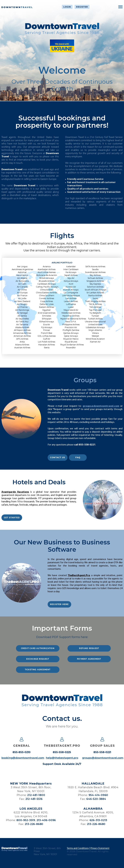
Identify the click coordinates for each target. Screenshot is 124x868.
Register (82, 7)
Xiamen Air (95, 342)
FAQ (78, 457)
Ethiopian (47, 319)
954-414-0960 (98, 795)
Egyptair (47, 310)
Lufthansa (71, 304)
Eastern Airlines (47, 307)
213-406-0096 (46, 820)
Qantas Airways (71, 333)
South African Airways (95, 290)
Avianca (47, 266)
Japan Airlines (71, 275)
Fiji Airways (47, 327)
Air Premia (22, 307)
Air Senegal (22, 313)
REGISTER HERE (59, 604)
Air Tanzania (22, 324)
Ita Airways (71, 272)
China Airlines (47, 290)
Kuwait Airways (71, 290)
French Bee (47, 333)
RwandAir (71, 348)
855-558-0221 (102, 752)
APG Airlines (22, 339)
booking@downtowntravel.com (22, 758)
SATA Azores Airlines (95, 266)
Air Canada (22, 287)
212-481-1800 (36, 795)
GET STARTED (12, 518)
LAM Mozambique (71, 295)
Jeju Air (71, 278)
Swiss (95, 298)
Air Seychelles (22, 319)
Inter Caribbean (71, 269)
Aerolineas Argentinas (22, 269)
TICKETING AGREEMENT (38, 670)
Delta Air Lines (47, 304)
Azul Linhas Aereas (47, 272)
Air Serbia (22, 316)
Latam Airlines (71, 301)
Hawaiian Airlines (47, 345)
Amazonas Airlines (22, 333)
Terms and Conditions (78, 848)
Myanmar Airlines (71, 316)
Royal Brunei (71, 342)
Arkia (22, 342)
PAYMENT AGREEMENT (89, 659)
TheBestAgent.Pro (79, 575)
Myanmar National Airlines (71, 319)
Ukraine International (95, 322)
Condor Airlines (47, 298)
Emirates (47, 316)
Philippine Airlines (71, 324)
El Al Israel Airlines (47, 313)
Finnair (47, 330)
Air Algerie (22, 278)
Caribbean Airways (47, 284)
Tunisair (95, 316)
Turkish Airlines (95, 319)
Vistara (95, 333)
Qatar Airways (71, 336)
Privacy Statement (100, 848)
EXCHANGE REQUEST (38, 659)
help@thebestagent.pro (62, 758)
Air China (22, 290)
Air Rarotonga (22, 310)
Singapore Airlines (95, 281)
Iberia (47, 348)
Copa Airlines (47, 301)
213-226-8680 (34, 824)
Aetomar (22, 272)
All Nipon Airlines (22, 330)
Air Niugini (22, 304)
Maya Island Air (71, 310)
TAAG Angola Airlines (95, 301)
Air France (22, 295)
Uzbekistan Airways (95, 327)
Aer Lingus (22, 266)
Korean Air (71, 287)
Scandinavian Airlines (95, 272)
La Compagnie (71, 293)
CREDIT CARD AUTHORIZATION (38, 648)
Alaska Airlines (22, 327)
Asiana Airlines (22, 345)
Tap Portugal (95, 310)
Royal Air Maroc (71, 339)
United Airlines (95, 324)
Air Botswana (22, 281)
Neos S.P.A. (71, 322)
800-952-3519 (26, 820)
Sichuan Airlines (95, 278)
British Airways (47, 278)
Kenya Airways (71, 281)
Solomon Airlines (95, 287)
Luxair (71, 307)
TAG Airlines (95, 307)
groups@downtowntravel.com (101, 406)
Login (67, 7)
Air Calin (22, 284)
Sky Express (95, 284)
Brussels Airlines (47, 281)
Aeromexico (22, 275)
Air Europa (22, 293)
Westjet (95, 336)
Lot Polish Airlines (47, 342)
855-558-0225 (62, 752)
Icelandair (71, 266)
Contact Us (58, 457)
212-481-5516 (34, 799)
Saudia (95, 269)
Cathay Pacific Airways (47, 287)
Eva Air (47, 324)
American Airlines (22, 336)
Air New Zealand (22, 301)
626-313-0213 (98, 820)
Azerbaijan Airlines (47, 269)
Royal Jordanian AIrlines (71, 345)
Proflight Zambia (71, 330)
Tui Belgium (95, 313)
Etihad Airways (47, 322)
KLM (71, 284)
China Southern (47, 295)
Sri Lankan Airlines (95, 293)
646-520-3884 (96, 799)
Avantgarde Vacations (15, 492)
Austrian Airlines (22, 348)
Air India (22, 298)
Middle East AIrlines (71, 313)
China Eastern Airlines (47, 293)
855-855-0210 (22, 752)
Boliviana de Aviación (47, 275)
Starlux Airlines (95, 295)
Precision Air (71, 327)
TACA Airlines (95, 304)
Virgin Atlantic (95, 330)
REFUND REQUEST (89, 648)
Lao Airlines (71, 298)
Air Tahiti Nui (22, 322)
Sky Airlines (95, 275)
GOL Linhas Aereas (47, 336)
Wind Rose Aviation (95, 339)
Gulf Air (47, 339)
